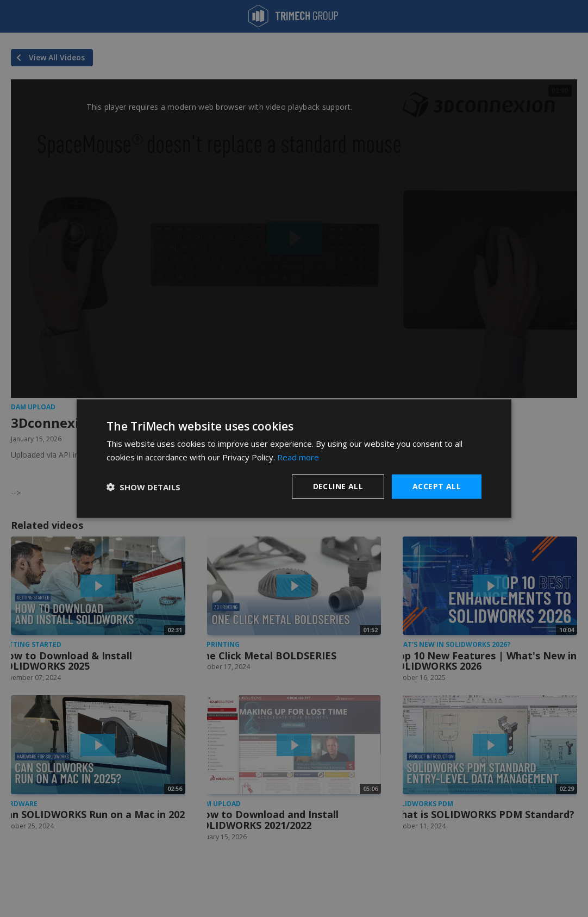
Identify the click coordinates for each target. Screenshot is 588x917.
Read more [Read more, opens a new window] (298, 457)
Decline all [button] (338, 486)
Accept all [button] (437, 486)
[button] (143, 486)
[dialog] (294, 458)
